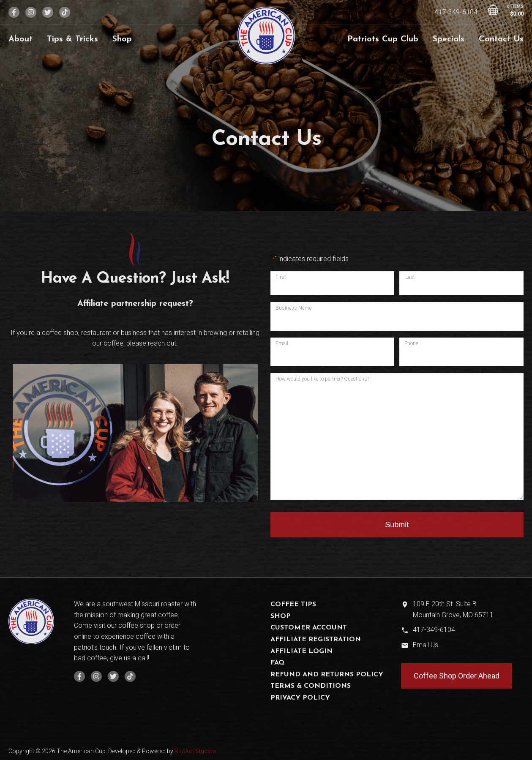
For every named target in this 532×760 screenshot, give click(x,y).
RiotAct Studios (195, 751)
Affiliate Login (301, 651)
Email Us (426, 645)
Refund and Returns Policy (327, 675)
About (20, 39)
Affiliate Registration (316, 640)
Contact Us (501, 39)
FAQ (277, 663)
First (281, 277)
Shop (122, 39)
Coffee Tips (293, 605)
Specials (449, 39)
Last (410, 277)
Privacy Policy (300, 698)
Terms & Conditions (311, 686)
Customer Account (309, 628)
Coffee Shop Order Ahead (457, 676)
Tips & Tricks (72, 39)
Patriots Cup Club (383, 39)
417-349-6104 (456, 12)
